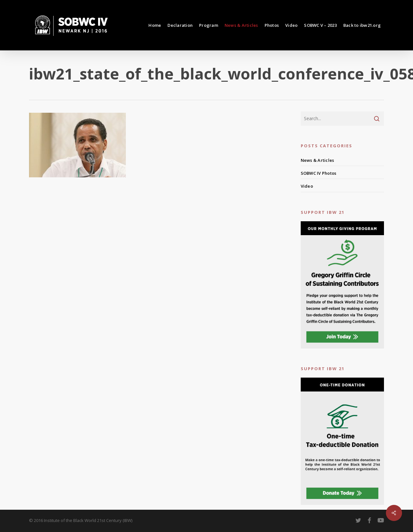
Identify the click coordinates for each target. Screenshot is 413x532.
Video (307, 186)
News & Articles (317, 160)
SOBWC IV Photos (319, 173)
